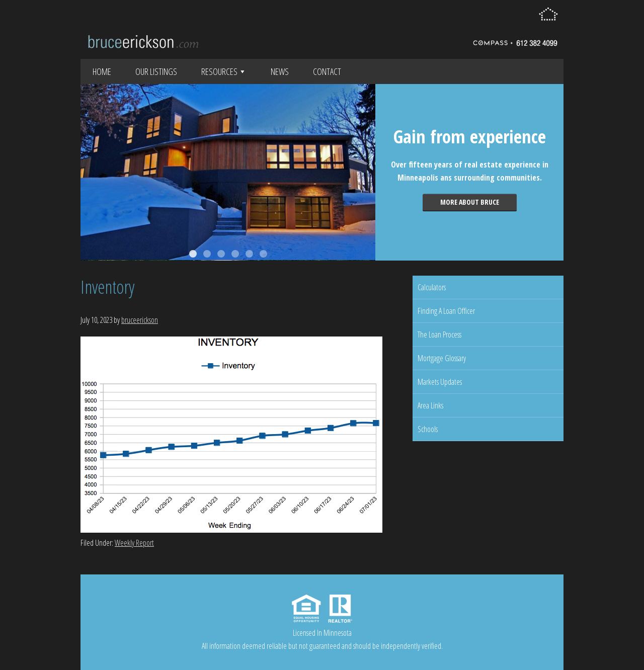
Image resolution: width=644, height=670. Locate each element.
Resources (224, 71)
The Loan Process (439, 334)
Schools (428, 429)
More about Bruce (470, 202)
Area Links (430, 405)
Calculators (432, 287)
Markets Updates (440, 382)
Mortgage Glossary (442, 358)
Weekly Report (134, 543)
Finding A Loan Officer (446, 311)
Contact (327, 71)
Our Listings (156, 71)
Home (102, 71)
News (280, 71)
